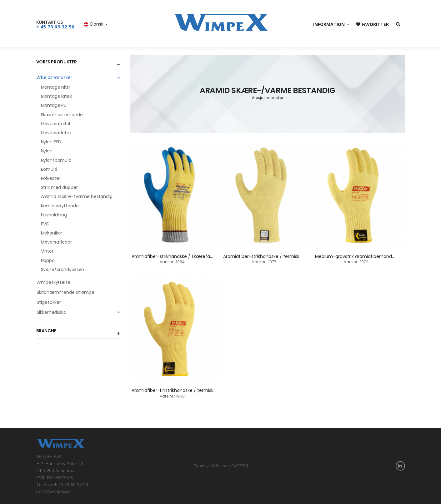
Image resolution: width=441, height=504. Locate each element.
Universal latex (56, 133)
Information (329, 24)
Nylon (47, 151)
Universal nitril (55, 124)
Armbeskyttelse (54, 282)
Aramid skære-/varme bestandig (77, 196)
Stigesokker (49, 302)
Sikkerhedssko (79, 312)
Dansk (94, 24)
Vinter (47, 251)
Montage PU (54, 105)
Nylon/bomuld (56, 160)
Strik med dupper (59, 187)
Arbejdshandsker (79, 77)
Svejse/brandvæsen (63, 269)
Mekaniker (52, 233)
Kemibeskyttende (60, 206)
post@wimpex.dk (53, 491)
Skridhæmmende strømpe (66, 292)
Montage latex (56, 96)
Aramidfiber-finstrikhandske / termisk (173, 390)
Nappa (48, 260)
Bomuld (49, 169)
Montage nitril (56, 87)
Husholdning (54, 215)
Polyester (51, 178)
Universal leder (56, 242)
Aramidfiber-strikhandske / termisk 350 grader (274, 256)
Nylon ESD (51, 142)
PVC (45, 224)
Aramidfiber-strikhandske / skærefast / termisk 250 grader (196, 256)
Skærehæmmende (62, 115)
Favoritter (372, 24)
